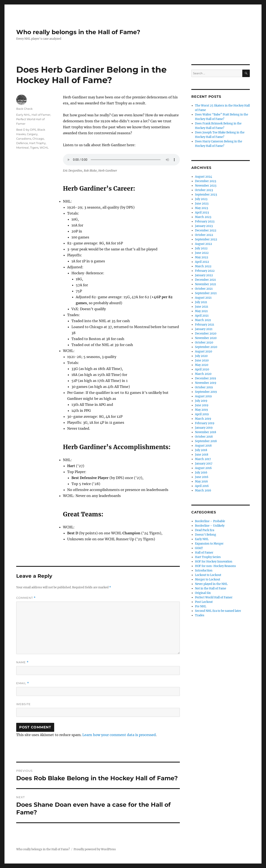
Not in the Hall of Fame (211, 588)
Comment (26, 598)
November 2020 (206, 338)
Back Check (24, 109)
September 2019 (206, 392)
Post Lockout (204, 602)
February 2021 (205, 325)
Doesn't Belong (206, 535)
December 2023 (206, 181)
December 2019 (206, 378)
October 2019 (204, 387)
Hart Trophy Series (208, 557)
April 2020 (202, 369)
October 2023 (204, 190)
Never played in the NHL (211, 584)
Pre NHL (201, 606)
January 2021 (204, 329)
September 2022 (206, 239)
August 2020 (203, 351)
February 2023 (205, 221)
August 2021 (203, 298)
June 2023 (202, 204)
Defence (22, 143)
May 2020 (202, 365)
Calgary (32, 134)
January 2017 (204, 464)
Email (23, 683)
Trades (200, 615)
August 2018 (203, 446)
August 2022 (203, 244)
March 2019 (203, 419)
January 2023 (204, 226)
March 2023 (203, 217)
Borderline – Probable (210, 521)
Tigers (34, 148)
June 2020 (202, 360)
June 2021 (202, 307)
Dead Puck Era (205, 530)
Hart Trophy (37, 143)
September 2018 (206, 441)
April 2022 (202, 262)
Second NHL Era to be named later (218, 611)
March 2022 (203, 266)
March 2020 (203, 374)
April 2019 (202, 414)
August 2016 (203, 468)
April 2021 (202, 316)
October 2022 (204, 235)
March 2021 (203, 320)
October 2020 (204, 343)
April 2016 (202, 486)
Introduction (204, 571)
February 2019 (205, 423)
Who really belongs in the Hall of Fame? (78, 32)
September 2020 (206, 347)
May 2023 (201, 208)
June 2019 (202, 405)
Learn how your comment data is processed (119, 735)
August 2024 (203, 177)
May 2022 (202, 257)
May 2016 (201, 481)
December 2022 (206, 230)
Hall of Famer (41, 115)
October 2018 (204, 437)
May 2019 (201, 410)
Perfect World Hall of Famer (214, 597)
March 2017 (203, 459)
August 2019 (203, 396)
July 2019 (201, 401)
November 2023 (206, 186)
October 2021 (204, 289)
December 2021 (205, 280)
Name (22, 662)
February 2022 (205, 271)
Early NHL (23, 115)
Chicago (38, 139)
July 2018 (201, 450)
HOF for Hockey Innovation (214, 562)
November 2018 (206, 432)
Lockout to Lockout (208, 575)
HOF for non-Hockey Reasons (215, 566)
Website (23, 704)
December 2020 (206, 334)
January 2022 (204, 275)
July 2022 (201, 248)
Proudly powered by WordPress (95, 849)
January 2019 (204, 428)
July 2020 (201, 356)
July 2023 (201, 199)
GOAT (199, 548)
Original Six (203, 593)
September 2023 (206, 195)
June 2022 (202, 253)
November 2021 (206, 284)
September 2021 (206, 293)
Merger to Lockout (208, 579)
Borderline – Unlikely (210, 526)
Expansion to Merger (209, 544)
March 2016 (203, 490)
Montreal (23, 148)
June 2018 (202, 455)
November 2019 (206, 383)
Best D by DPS (26, 130)
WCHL (44, 148)
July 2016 (201, 473)
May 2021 (201, 311)
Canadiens (24, 139)
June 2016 (202, 477)
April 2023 (202, 213)
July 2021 (201, 302)
